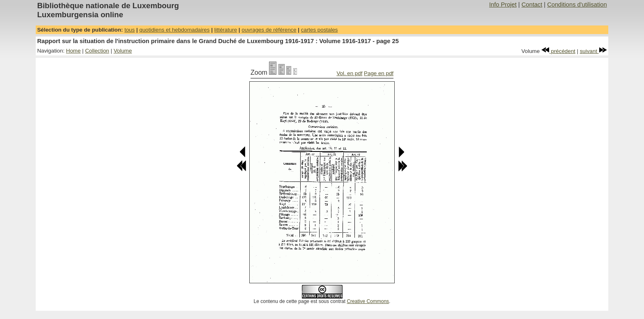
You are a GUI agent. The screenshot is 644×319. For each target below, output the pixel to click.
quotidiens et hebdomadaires (174, 30)
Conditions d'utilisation (577, 5)
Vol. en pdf (349, 73)
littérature (226, 30)
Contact (532, 5)
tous (130, 30)
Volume (123, 51)
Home (74, 51)
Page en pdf (379, 73)
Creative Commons (368, 301)
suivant (593, 51)
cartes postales (320, 30)
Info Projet (503, 5)
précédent (558, 51)
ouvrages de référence (269, 30)
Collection (97, 51)
